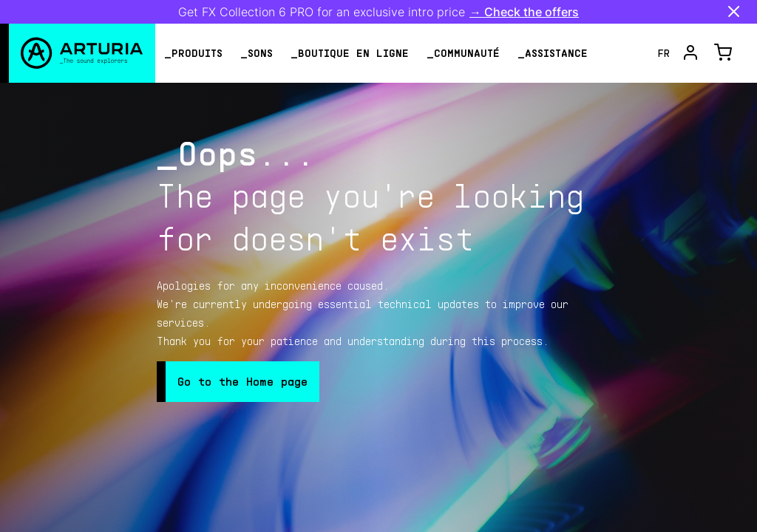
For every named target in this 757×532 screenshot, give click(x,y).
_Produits (193, 53)
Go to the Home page (242, 381)
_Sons (257, 53)
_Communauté (463, 53)
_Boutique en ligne (350, 53)
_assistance (553, 53)
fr (664, 53)
